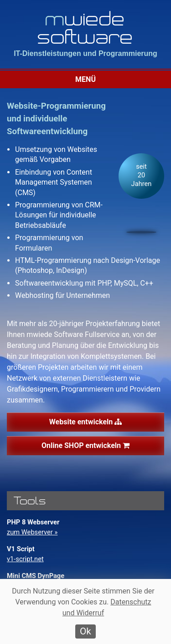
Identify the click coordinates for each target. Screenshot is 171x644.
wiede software (86, 27)
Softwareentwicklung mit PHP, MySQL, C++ (84, 283)
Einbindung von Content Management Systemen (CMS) (54, 182)
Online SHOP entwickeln (85, 445)
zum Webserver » (32, 532)
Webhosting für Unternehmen (62, 295)
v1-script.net (25, 559)
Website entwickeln (85, 422)
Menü (85, 79)
